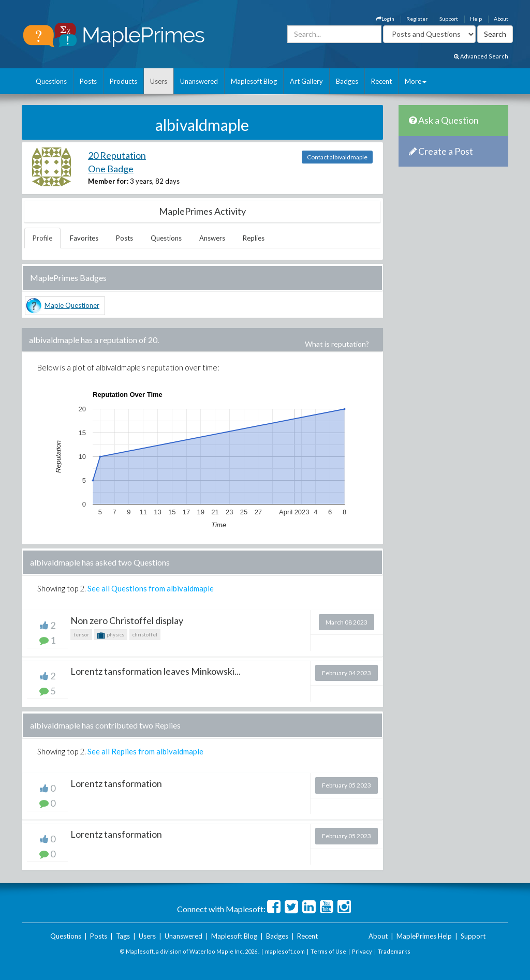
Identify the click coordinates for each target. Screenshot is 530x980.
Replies (254, 238)
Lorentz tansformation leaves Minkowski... (156, 671)
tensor (81, 634)
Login (385, 19)
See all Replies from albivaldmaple (145, 751)
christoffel (145, 634)
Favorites (84, 238)
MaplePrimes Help (424, 936)
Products (123, 81)
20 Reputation (117, 155)
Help (476, 19)
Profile (42, 238)
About (501, 19)
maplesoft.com (285, 951)
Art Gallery (306, 81)
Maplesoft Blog (254, 81)
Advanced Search (481, 56)
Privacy (362, 951)
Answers (212, 238)
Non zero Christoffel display (127, 620)
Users (159, 81)
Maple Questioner (72, 305)
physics (111, 635)
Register (417, 19)
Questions (51, 81)
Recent (381, 81)
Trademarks (394, 951)
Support (449, 19)
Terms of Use (328, 951)
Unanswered (199, 81)
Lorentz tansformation (116, 783)
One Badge (111, 169)
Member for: (108, 181)
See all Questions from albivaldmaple (151, 588)
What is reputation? (337, 344)
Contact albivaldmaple (337, 157)
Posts (88, 81)
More (416, 81)
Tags (123, 936)
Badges (347, 81)
